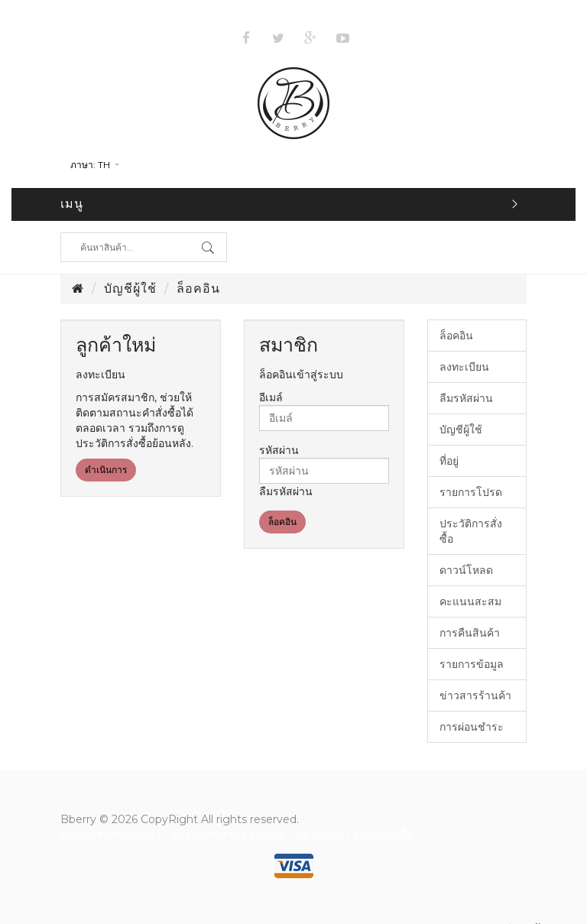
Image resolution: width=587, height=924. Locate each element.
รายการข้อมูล (472, 664)
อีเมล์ (271, 397)
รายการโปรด (471, 492)
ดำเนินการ (106, 470)
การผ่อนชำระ (472, 727)
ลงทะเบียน (464, 367)
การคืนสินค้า (470, 633)
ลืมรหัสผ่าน (286, 491)
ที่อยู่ (449, 461)
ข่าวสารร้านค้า (475, 695)
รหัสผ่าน (279, 450)
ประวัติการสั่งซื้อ (471, 531)
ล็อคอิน (198, 289)
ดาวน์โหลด (466, 570)
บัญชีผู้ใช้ (130, 289)
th (96, 165)
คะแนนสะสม (470, 601)
